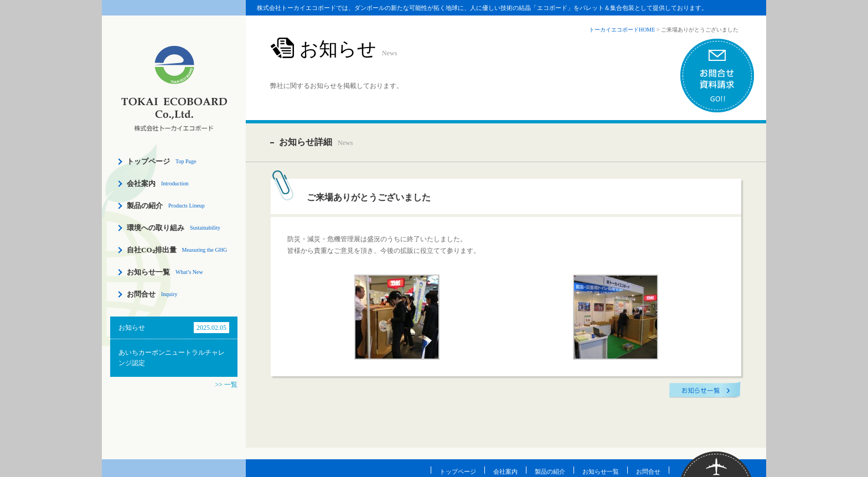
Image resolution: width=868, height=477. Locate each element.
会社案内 (141, 183)
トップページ (148, 161)
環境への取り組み (156, 228)
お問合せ (141, 294)
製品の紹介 (145, 206)
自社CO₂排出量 (152, 250)
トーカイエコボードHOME (622, 30)
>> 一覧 (226, 385)
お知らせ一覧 (148, 272)
